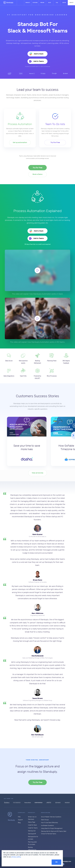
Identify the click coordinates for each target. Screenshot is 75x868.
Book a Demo (38, 174)
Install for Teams (33, 828)
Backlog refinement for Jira (32, 850)
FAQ (57, 3)
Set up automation (20, 143)
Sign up (71, 3)
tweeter (63, 864)
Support (20, 820)
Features (35, 3)
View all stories (37, 473)
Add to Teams (38, 61)
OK (56, 862)
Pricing (42, 3)
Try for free (37, 168)
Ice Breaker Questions (47, 826)
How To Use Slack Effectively (50, 823)
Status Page (32, 822)
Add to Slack (38, 54)
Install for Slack (32, 825)
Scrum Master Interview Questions (51, 817)
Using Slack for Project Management (52, 828)
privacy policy (16, 857)
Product (28, 3)
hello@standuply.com (64, 861)
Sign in (64, 3)
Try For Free (55, 143)
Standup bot (32, 831)
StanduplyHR (32, 834)
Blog (50, 3)
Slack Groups (45, 820)
